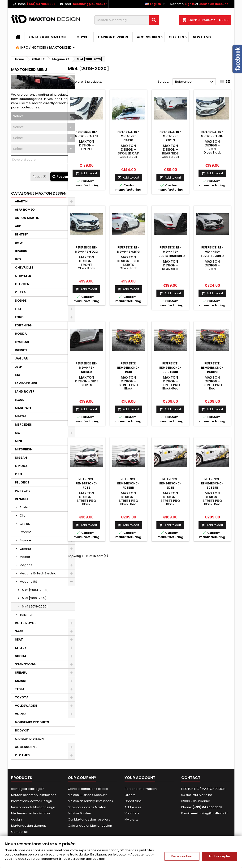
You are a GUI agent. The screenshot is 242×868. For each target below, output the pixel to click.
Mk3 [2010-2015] (34, 598)
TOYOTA (22, 697)
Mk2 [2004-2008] (35, 590)
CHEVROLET (24, 267)
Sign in (190, 4)
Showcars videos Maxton (87, 807)
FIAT (18, 309)
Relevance (195, 82)
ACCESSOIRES (148, 37)
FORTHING (23, 325)
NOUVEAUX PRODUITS (32, 722)
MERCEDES (23, 425)
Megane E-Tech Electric (38, 573)
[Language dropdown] (156, 4)
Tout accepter (220, 856)
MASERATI (23, 408)
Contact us (19, 832)
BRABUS (21, 251)
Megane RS (28, 582)
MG (18, 433)
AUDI (19, 226)
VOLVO (20, 714)
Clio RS (25, 524)
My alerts (131, 819)
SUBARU (21, 673)
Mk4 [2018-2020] (35, 606)
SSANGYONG (25, 664)
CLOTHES (176, 37)
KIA (17, 375)
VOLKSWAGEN (26, 706)
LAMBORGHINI (26, 383)
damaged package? (27, 789)
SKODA (21, 656)
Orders (130, 795)
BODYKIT (82, 37)
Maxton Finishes (80, 813)
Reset (40, 177)
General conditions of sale (88, 789)
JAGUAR (21, 358)
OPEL (19, 474)
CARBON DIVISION (113, 37)
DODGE (21, 301)
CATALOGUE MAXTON (47, 37)
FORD (19, 317)
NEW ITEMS (202, 37)
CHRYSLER (23, 276)
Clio (23, 515)
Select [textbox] (18, 116)
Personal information (141, 789)
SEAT (19, 639)
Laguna (25, 549)
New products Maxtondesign (33, 807)
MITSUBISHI (24, 449)
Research (63, 177)
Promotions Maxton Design (32, 801)
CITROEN (22, 284)
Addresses (133, 807)
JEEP (18, 367)
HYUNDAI (22, 342)
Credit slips (133, 801)
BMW (19, 243)
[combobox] (43, 116)
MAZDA (21, 416)
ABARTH (21, 201)
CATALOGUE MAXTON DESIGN (39, 193)
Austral (25, 507)
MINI (18, 441)
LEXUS (20, 400)
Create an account (213, 4)
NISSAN (21, 458)
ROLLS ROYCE (26, 623)
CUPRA (20, 292)
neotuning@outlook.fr (90, 4)
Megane (26, 565)
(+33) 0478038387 (41, 4)
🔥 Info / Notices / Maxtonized (44, 47)
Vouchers (132, 813)
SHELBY (21, 648)
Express (26, 532)
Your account (140, 778)
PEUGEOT (22, 482)
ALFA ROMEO (25, 210)
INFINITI (21, 350)
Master (25, 557)
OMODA (21, 466)
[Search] (127, 20)
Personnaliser (182, 856)
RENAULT (22, 499)
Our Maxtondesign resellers (89, 819)
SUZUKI (21, 681)
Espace (25, 540)
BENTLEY (21, 234)
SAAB (19, 631)
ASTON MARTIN (27, 218)
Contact (191, 778)
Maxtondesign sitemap (29, 826)
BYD (18, 259)
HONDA (21, 334)
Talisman (27, 615)
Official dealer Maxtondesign (90, 826)
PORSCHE (23, 491)
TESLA (20, 689)
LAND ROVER (25, 391)
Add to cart (86, 173)
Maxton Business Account (87, 795)
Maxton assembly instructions (34, 795)
